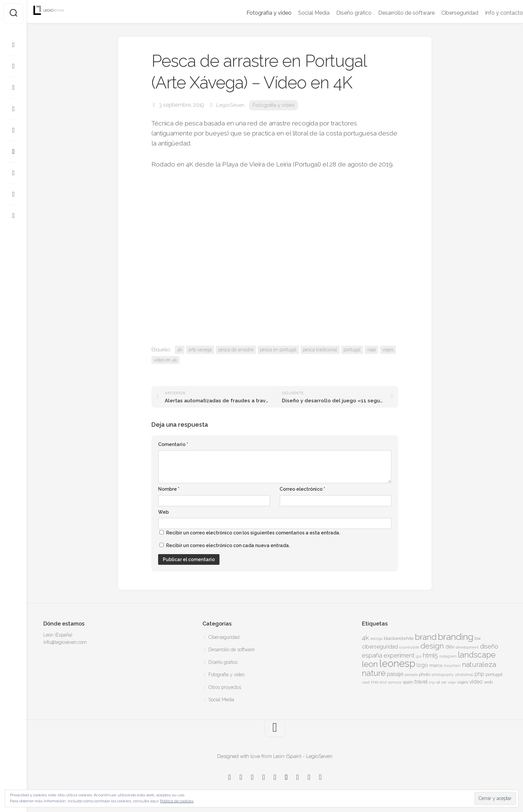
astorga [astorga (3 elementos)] (376, 639)
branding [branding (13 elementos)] (456, 637)
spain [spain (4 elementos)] (408, 682)
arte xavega (200, 350)
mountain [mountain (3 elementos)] (452, 666)
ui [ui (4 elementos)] (438, 682)
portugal (352, 350)
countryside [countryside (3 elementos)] (409, 647)
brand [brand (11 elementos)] (426, 637)
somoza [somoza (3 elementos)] (395, 682)
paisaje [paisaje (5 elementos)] (395, 674)
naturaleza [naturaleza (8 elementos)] (479, 664)
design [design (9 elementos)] (432, 646)
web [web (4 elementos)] (488, 682)
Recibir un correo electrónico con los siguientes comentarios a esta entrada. (253, 533)
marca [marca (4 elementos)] (436, 665)
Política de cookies (177, 801)
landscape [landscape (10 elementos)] (477, 655)
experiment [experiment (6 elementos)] (399, 655)
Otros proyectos (225, 687)
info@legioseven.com (65, 642)
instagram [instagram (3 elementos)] (448, 656)
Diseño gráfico (341, 13)
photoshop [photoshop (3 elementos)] (464, 675)
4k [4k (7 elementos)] (365, 638)
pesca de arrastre (236, 350)
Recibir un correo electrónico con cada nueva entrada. (228, 545)
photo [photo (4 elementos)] (425, 674)
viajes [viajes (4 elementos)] (462, 682)
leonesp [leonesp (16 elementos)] (397, 663)
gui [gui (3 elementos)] (419, 656)
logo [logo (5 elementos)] (422, 665)
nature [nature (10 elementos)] (374, 673)
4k (180, 350)
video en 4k (165, 360)
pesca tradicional (320, 350)
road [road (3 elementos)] (366, 682)
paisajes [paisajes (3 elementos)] (411, 675)
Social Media (301, 13)
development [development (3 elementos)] (467, 647)
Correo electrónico (302, 489)
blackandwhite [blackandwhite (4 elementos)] (399, 638)
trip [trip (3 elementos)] (432, 682)
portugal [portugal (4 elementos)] (494, 674)
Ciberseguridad (446, 13)
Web (163, 512)
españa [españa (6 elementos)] (372, 655)
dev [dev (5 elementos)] (450, 647)
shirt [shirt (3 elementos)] (383, 682)
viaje (371, 350)
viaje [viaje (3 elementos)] (452, 682)
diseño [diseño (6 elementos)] (489, 646)
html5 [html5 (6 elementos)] (430, 655)
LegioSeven (230, 105)
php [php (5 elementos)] (479, 674)
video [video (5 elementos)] (476, 682)
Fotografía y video (256, 13)
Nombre (169, 489)
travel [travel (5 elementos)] (421, 682)
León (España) (58, 635)
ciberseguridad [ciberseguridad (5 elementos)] (380, 647)
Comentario (173, 444)
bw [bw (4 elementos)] (478, 638)
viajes (388, 350)
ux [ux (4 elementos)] (444, 682)
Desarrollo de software (393, 13)
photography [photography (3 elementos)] (443, 675)
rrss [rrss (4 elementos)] (375, 682)
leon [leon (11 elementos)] (370, 664)
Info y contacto (491, 13)
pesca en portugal (278, 350)
